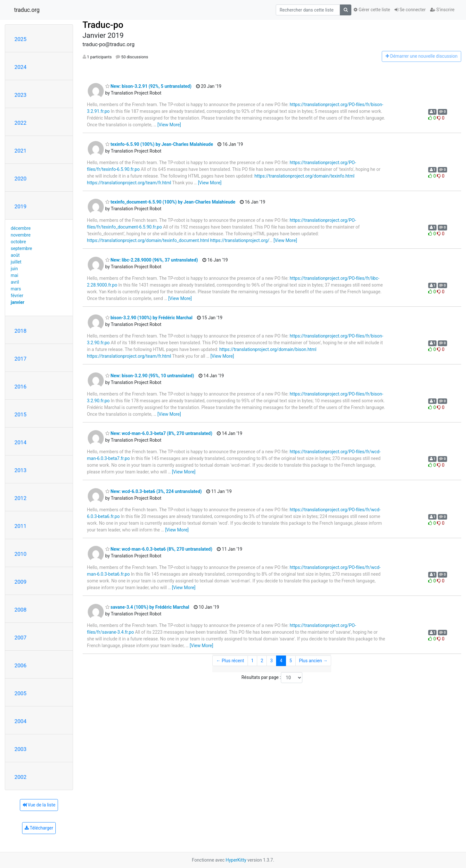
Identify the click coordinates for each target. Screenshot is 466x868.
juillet (16, 262)
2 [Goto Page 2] (262, 661)
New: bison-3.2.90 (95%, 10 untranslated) (150, 376)
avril (15, 282)
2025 (20, 39)
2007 (20, 638)
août (15, 255)
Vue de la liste (39, 805)
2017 (20, 359)
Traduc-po (103, 25)
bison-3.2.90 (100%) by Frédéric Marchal (149, 318)
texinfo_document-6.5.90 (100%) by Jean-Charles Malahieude (170, 202)
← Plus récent (230, 661)
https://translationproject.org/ (240, 240)
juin (14, 269)
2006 (20, 665)
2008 (20, 610)
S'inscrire (442, 10)
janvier (18, 302)
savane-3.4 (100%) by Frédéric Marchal (147, 607)
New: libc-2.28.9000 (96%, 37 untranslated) (152, 260)
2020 (20, 179)
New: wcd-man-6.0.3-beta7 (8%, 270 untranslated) (159, 433)
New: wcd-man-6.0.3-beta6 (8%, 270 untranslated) (159, 549)
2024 (20, 67)
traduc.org (27, 10)
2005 (20, 693)
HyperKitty (236, 860)
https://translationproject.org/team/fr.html (129, 183)
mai (15, 275)
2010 (20, 554)
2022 (20, 123)
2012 (20, 498)
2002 (20, 777)
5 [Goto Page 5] (291, 661)
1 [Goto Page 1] (252, 661)
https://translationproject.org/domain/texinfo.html (305, 176)
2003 (20, 749)
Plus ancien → (313, 661)
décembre (21, 228)
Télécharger (39, 828)
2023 (20, 95)
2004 (20, 721)
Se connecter (410, 10)
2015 (20, 414)
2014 (20, 442)
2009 (20, 582)
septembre (22, 248)
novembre (21, 235)
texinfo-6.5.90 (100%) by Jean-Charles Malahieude (159, 144)
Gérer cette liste (372, 10)
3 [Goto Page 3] (272, 661)
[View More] (169, 125)
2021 (20, 151)
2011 (20, 526)
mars (16, 289)
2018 (20, 331)
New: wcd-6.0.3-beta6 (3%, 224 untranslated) (154, 491)
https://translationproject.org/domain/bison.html (268, 349)
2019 (20, 206)
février (17, 296)
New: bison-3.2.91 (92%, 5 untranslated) (148, 86)
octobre (19, 242)
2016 (20, 387)
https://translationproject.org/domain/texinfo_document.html (148, 240)
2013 (20, 470)
